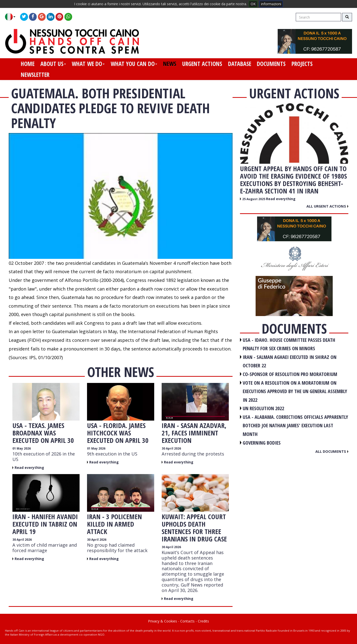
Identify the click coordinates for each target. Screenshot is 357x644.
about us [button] (53, 64)
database (240, 64)
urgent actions (202, 64)
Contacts (187, 621)
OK (253, 4)
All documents (332, 451)
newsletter (35, 75)
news (170, 64)
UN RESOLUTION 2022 (263, 408)
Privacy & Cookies (163, 621)
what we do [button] (88, 64)
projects (302, 64)
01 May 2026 (22, 448)
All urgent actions (327, 206)
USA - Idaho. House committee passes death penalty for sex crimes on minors (289, 344)
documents (271, 64)
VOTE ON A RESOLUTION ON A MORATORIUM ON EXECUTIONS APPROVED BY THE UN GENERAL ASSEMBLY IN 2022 (295, 391)
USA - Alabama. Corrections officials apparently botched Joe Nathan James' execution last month (295, 426)
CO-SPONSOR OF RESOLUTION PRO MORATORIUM (290, 374)
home (28, 64)
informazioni (271, 4)
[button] (12, 17)
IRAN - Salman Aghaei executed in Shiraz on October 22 (290, 361)
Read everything (29, 468)
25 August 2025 (254, 199)
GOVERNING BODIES (262, 443)
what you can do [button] (134, 64)
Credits (203, 621)
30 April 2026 (171, 448)
